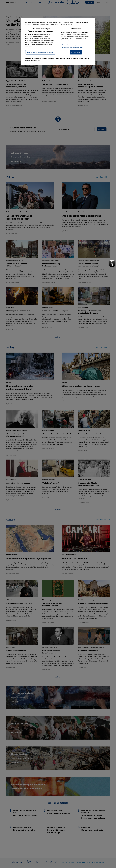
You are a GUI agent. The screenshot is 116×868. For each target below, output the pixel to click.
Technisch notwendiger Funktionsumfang (40, 52)
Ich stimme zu (76, 52)
